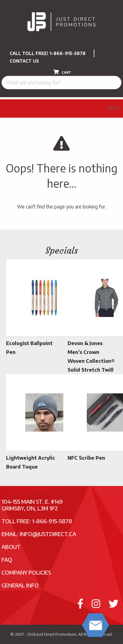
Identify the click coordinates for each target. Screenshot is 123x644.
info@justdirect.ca (48, 534)
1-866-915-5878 (68, 53)
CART (62, 72)
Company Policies (26, 572)
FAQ (7, 559)
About (11, 547)
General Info (20, 585)
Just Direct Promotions (57, 634)
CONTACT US (24, 61)
